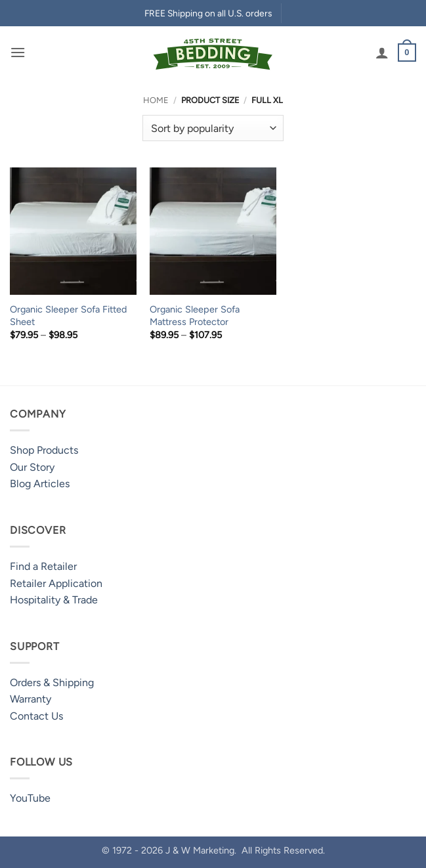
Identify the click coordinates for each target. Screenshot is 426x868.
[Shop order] (213, 128)
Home (156, 100)
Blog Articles (40, 484)
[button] (18, 52)
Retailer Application (56, 583)
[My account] (382, 53)
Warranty (31, 699)
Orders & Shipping (52, 683)
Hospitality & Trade (54, 600)
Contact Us (36, 716)
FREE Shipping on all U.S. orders (208, 13)
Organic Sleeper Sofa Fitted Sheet (68, 315)
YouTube (30, 798)
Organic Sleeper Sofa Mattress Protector (195, 315)
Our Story (32, 467)
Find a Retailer (43, 566)
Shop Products (44, 450)
